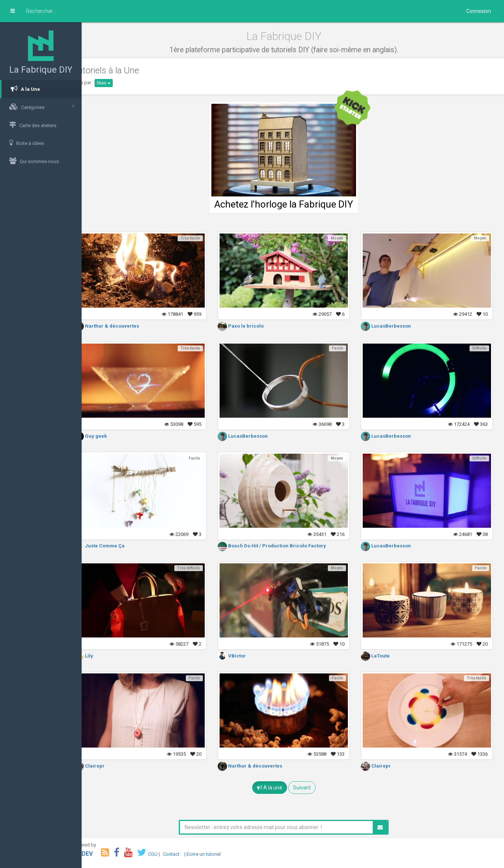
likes (122, 83)
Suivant (311, 788)
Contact (189, 854)
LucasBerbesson (392, 326)
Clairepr (108, 766)
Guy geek (109, 436)
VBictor (244, 656)
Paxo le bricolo (253, 326)
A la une (279, 788)
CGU (171, 854)
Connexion (479, 11)
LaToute (381, 656)
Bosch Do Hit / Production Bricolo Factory (284, 546)
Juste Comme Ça (118, 546)
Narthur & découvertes (125, 326)
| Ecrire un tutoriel (221, 854)
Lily (102, 656)
